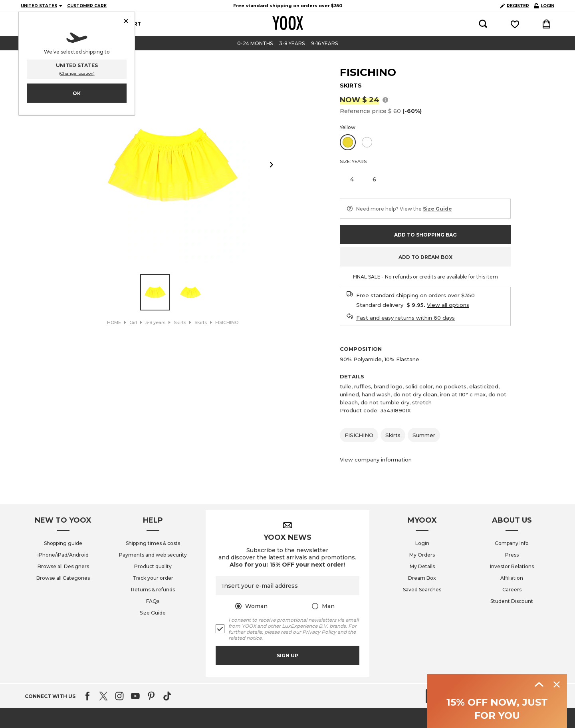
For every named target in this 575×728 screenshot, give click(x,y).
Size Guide (153, 613)
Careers (512, 590)
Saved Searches (422, 590)
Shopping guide (63, 543)
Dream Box (422, 578)
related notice (245, 638)
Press (512, 555)
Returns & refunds (153, 590)
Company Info (512, 543)
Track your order (153, 578)
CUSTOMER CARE (87, 6)
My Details (422, 566)
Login (422, 543)
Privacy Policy (319, 632)
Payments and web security (153, 555)
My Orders (422, 555)
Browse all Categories (63, 578)
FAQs (153, 601)
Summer (424, 435)
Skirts (393, 435)
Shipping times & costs (153, 543)
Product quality (153, 566)
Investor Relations (512, 566)
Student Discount (512, 601)
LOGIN (544, 6)
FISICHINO (368, 72)
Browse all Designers (63, 566)
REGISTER (515, 6)
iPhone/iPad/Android (63, 555)
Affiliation (512, 578)
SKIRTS (351, 86)
